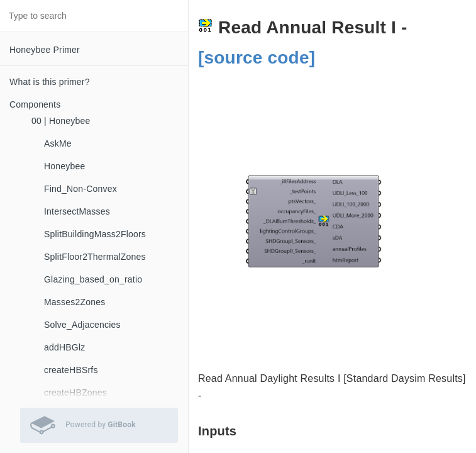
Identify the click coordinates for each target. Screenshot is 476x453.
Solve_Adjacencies (82, 325)
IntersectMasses (77, 211)
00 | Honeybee (61, 121)
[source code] (257, 58)
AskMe (58, 143)
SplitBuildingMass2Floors (95, 234)
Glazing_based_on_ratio (93, 279)
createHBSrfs (71, 370)
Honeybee (64, 166)
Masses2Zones (75, 302)
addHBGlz (64, 347)
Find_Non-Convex (80, 189)
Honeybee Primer (45, 50)
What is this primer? (50, 82)
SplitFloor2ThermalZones (95, 257)
